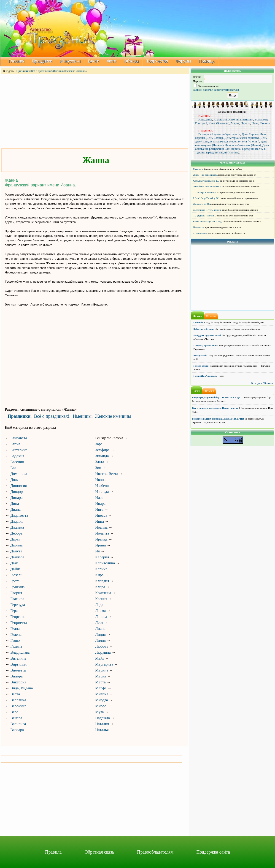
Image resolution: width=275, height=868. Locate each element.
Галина (16, 646)
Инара (100, 504)
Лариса (101, 617)
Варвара (17, 730)
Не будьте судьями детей (207, 335)
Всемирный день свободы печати (219, 134)
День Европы (250, 134)
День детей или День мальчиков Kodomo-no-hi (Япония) (231, 140)
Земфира (102, 450)
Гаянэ (15, 640)
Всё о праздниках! (42, 71)
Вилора (16, 676)
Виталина (18, 658)
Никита (245, 123)
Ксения (101, 599)
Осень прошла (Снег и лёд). (208, 221)
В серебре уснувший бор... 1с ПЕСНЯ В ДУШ (218, 397)
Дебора (16, 533)
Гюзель (16, 575)
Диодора (17, 492)
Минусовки (70, 61)
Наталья (102, 730)
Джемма (17, 527)
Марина (102, 670)
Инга (99, 509)
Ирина (101, 545)
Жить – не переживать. (206, 175)
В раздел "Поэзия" (262, 383)
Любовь (102, 646)
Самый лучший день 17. (206, 181)
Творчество (157, 61)
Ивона (100, 480)
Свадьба (198, 322)
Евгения (17, 462)
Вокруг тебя (200, 355)
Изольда (102, 492)
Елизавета (19, 438)
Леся (99, 623)
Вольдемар (262, 119)
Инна (100, 521)
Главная (17, 61)
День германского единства (242, 138)
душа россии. (201, 233)
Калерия (102, 557)
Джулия (17, 521)
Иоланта (102, 533)
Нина (255, 123)
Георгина (18, 617)
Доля (14, 480)
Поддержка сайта (213, 852)
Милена (102, 694)
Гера (14, 611)
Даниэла (17, 557)
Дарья (15, 539)
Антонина (235, 119)
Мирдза (102, 700)
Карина (101, 569)
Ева (13, 468)
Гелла (15, 629)
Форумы (183, 61)
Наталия (102, 724)
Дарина (16, 545)
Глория (16, 593)
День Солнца (215, 138)
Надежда (102, 718)
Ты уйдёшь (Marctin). (205, 216)
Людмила (103, 652)
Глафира (17, 599)
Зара (99, 444)
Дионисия (19, 486)
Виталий (248, 119)
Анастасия (220, 119)
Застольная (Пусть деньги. (207, 210)
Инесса (101, 515)
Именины (58, 71)
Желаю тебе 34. (202, 204)
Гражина (17, 587)
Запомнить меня (206, 86)
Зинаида (102, 456)
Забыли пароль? (203, 90)
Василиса (18, 724)
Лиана (100, 629)
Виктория (18, 682)
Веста (15, 694)
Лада (99, 605)
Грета (15, 581)
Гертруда (18, 605)
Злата (100, 462)
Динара (16, 498)
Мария (101, 676)
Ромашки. (198, 169)
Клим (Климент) (219, 123)
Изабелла (103, 486)
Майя (100, 658)
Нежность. (199, 227)
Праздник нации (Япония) (223, 152)
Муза (99, 712)
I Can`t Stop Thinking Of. (206, 198)
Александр (205, 119)
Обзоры (131, 61)
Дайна (15, 569)
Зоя (98, 468)
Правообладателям (155, 852)
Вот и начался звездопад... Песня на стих (215, 408)
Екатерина (19, 450)
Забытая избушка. (204, 329)
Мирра (101, 706)
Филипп (265, 123)
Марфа (101, 688)
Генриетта (19, 623)
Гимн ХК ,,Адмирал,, (205, 376)
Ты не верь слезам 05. (205, 192)
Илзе (99, 498)
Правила (53, 852)
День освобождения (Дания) (243, 145)
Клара (100, 587)
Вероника (18, 706)
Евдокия (17, 456)
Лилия (100, 640)
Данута (16, 551)
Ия (97, 551)
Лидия (100, 635)
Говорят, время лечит (206, 345)
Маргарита (104, 664)
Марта (100, 682)
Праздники (42, 61)
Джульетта (19, 515)
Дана (14, 563)
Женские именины (76, 71)
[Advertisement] (95, 108)
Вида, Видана (22, 688)
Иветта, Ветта (107, 474)
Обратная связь (99, 852)
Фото (112, 61)
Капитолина (105, 563)
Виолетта (18, 670)
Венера (16, 718)
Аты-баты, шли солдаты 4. (207, 186)
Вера (14, 712)
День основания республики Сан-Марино (232, 147)
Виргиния (18, 664)
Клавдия (102, 581)
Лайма (100, 611)
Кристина (103, 593)
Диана (15, 509)
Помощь (207, 61)
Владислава (20, 652)
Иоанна (101, 527)
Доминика (19, 474)
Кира (99, 575)
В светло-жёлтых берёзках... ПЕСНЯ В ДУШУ (218, 419)
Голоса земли (201, 366)
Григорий (201, 123)
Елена (15, 444)
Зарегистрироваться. (227, 90)
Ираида (101, 539)
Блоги (94, 61)
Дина (15, 504)
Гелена (16, 635)
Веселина (18, 700)
